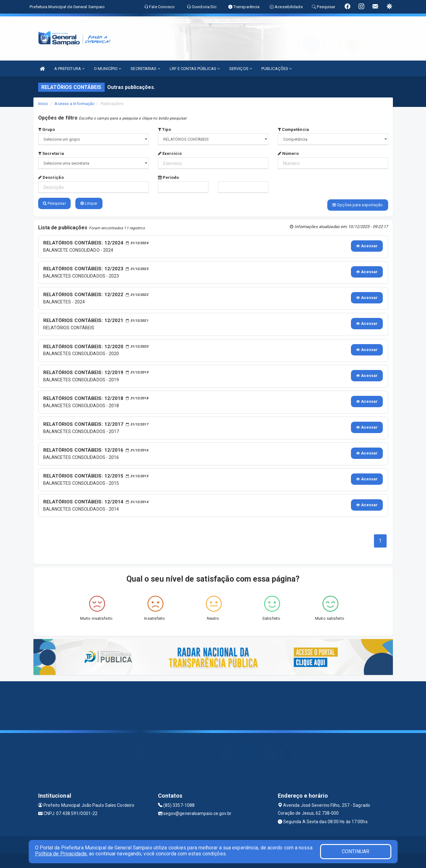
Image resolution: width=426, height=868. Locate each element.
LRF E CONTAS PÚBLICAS (195, 69)
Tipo (165, 129)
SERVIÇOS (241, 69)
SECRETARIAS (145, 69)
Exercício (170, 153)
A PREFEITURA (69, 69)
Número (288, 153)
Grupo (47, 129)
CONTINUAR (356, 851)
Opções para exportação (358, 205)
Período (169, 177)
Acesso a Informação (75, 104)
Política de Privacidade (61, 854)
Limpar (89, 203)
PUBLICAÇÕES (277, 69)
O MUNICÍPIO (108, 69)
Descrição (51, 177)
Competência (293, 129)
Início (43, 104)
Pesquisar (54, 203)
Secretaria (51, 153)
